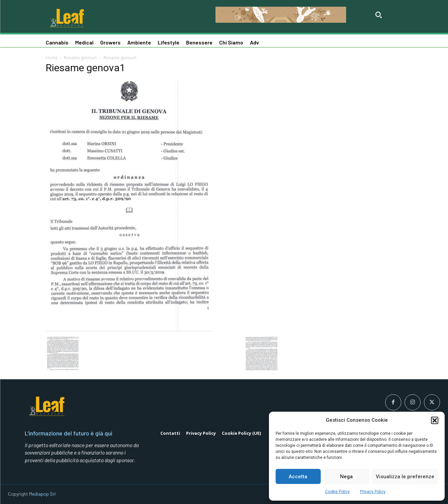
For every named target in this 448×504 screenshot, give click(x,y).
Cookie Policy (337, 492)
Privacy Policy (373, 492)
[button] (435, 420)
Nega (346, 477)
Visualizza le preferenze (405, 477)
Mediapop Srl (42, 494)
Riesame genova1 (81, 58)
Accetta (298, 477)
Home (52, 58)
